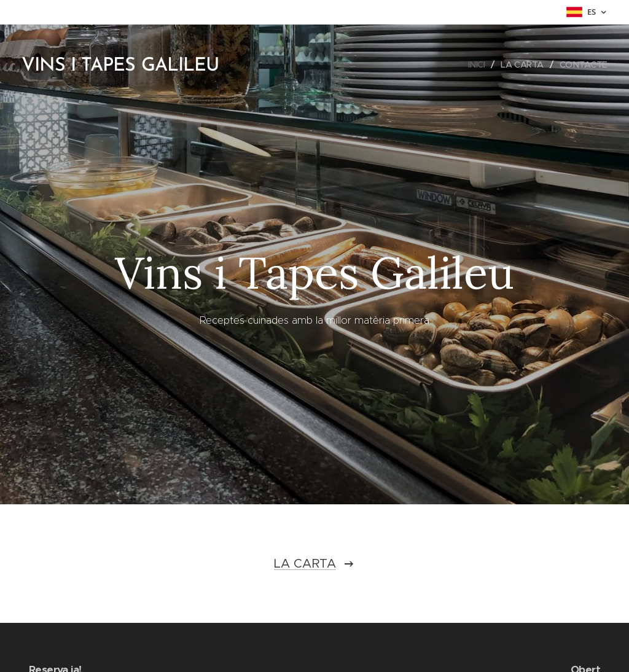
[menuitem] (475, 64)
